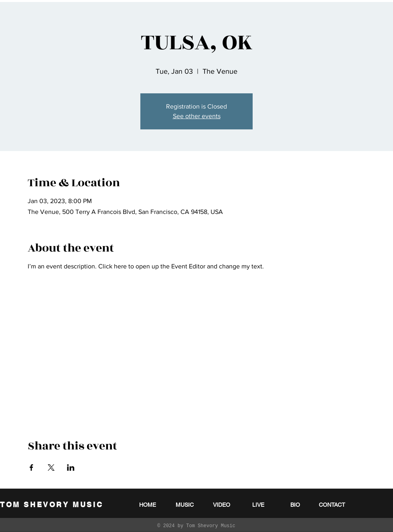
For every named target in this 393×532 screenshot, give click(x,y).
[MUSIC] (184, 505)
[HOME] (148, 505)
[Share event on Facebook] (31, 468)
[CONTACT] (332, 505)
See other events (197, 116)
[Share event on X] (51, 468)
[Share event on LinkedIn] (71, 468)
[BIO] (295, 505)
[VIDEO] (221, 505)
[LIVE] (258, 505)
